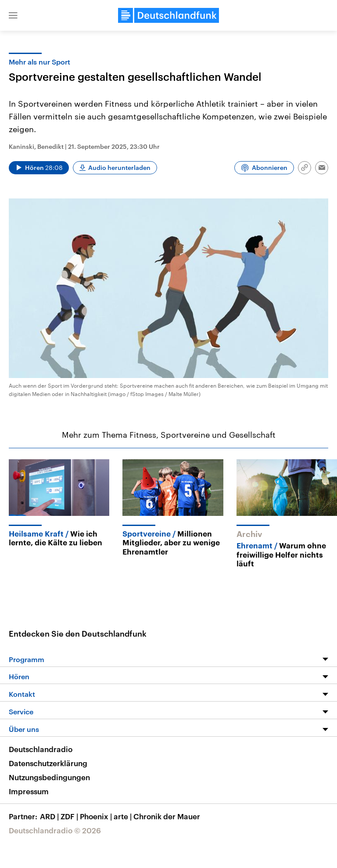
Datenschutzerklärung (48, 763)
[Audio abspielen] (39, 168)
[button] (13, 15)
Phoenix (97, 816)
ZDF (70, 816)
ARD (50, 816)
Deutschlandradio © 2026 (55, 830)
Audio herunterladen (119, 167)
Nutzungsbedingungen (49, 777)
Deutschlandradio (41, 749)
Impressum (29, 791)
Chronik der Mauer (167, 816)
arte (124, 816)
